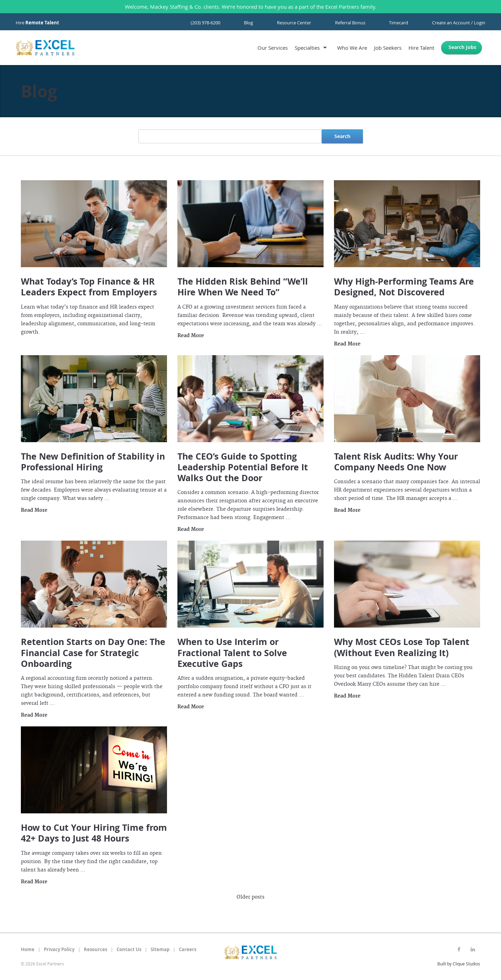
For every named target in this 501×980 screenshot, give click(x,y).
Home (28, 949)
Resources (96, 949)
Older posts (250, 897)
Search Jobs (462, 47)
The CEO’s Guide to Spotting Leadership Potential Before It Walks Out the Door (243, 467)
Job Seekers (388, 48)
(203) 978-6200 (205, 23)
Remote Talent (42, 23)
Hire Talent (421, 48)
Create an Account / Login (459, 23)
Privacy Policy (59, 949)
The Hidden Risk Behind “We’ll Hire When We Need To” (243, 287)
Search (342, 136)
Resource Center (294, 23)
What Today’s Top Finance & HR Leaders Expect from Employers (89, 287)
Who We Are (352, 48)
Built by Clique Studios (459, 964)
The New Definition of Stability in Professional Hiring (93, 462)
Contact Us (129, 949)
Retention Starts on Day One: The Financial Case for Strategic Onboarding (93, 653)
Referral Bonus (350, 23)
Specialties (307, 48)
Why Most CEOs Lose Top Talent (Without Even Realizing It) (402, 647)
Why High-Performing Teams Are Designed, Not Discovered (404, 287)
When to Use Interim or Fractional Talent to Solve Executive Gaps (232, 653)
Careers (188, 949)
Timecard (399, 23)
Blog (248, 23)
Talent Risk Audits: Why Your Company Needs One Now (396, 462)
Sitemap (160, 949)
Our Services (273, 48)
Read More (191, 336)
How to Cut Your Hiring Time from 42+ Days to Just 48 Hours (94, 833)
